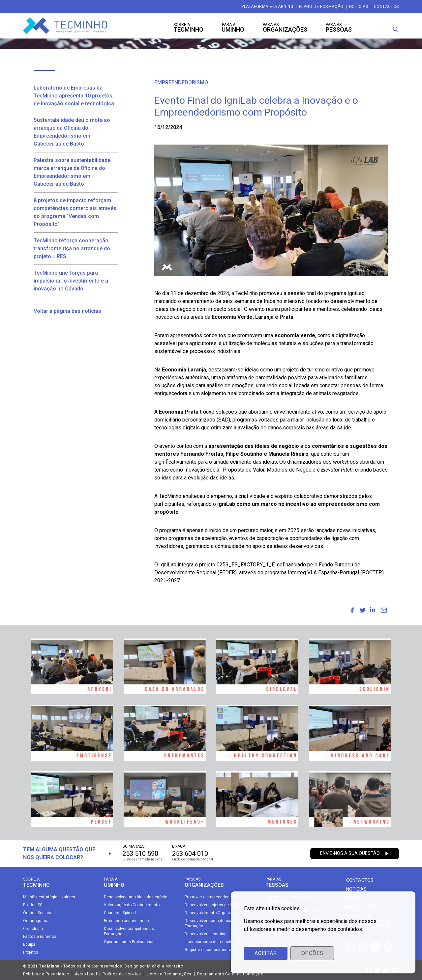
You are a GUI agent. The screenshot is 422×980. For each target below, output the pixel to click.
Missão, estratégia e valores (49, 897)
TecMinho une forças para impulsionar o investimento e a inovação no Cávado (71, 281)
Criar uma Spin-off (120, 913)
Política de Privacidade (46, 974)
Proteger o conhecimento (127, 921)
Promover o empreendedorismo (213, 897)
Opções (312, 953)
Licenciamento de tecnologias (212, 942)
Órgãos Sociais (37, 913)
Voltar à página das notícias (67, 311)
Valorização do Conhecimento (132, 905)
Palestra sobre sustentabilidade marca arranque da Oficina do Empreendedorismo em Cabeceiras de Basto (72, 172)
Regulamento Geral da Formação (230, 974)
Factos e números (40, 937)
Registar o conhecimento (208, 950)
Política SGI (33, 905)
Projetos (31, 952)
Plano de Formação (321, 7)
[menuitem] (352, 610)
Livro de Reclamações (169, 974)
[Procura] (396, 29)
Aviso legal (86, 974)
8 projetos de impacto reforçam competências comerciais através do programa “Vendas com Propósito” (75, 212)
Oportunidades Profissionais (130, 942)
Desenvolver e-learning (206, 934)
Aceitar (266, 953)
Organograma (36, 921)
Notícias (359, 7)
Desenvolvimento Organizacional (215, 913)
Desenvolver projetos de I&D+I (212, 905)
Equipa (29, 944)
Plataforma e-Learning (267, 7)
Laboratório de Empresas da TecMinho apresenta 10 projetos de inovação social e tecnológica (74, 96)
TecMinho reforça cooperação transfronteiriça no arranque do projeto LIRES (72, 248)
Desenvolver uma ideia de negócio (136, 897)
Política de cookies (122, 974)
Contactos (386, 7)
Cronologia (33, 929)
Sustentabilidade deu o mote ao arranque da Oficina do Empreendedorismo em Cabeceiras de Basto (72, 132)
